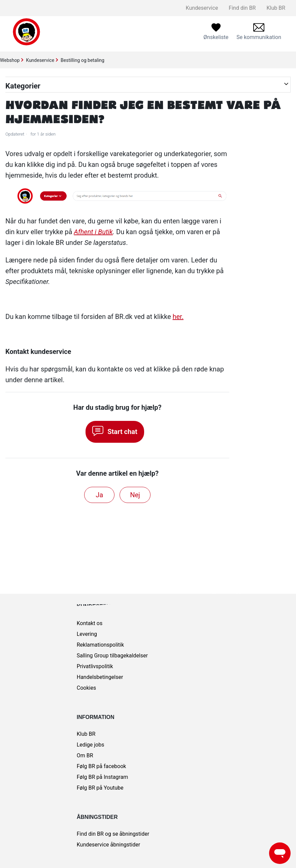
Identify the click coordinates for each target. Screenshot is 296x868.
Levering (87, 634)
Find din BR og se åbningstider (113, 834)
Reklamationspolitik (100, 645)
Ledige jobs (91, 745)
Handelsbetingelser (100, 677)
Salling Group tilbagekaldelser (112, 656)
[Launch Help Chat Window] (280, 853)
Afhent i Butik (93, 232)
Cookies (86, 688)
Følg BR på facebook (102, 766)
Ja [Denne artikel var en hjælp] (99, 495)
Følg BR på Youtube (100, 788)
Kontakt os (90, 623)
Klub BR (276, 8)
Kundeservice (202, 8)
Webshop (10, 60)
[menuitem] (259, 32)
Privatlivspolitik (95, 666)
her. (178, 317)
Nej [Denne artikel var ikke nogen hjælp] (135, 495)
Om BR (85, 755)
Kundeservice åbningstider (108, 845)
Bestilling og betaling (83, 60)
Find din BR (242, 8)
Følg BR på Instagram (102, 777)
